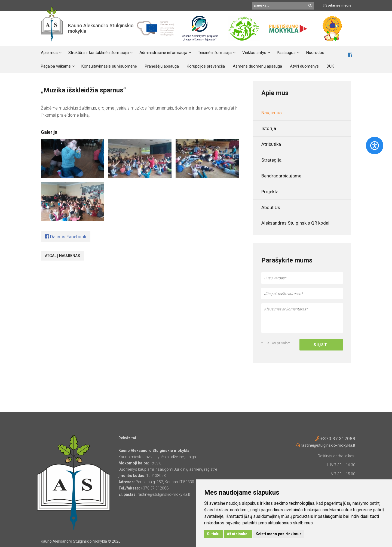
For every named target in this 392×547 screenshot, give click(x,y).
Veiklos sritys (254, 53)
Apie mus (49, 53)
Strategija (271, 160)
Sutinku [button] (214, 534)
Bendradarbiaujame (281, 176)
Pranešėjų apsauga (162, 66)
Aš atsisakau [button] (238, 534)
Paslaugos (286, 53)
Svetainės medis (337, 5)
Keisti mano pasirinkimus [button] (279, 534)
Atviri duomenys (304, 66)
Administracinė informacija (163, 53)
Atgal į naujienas (62, 256)
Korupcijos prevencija (206, 66)
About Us (271, 207)
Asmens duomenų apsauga (257, 66)
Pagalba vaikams (56, 66)
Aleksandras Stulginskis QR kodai (295, 223)
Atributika (271, 144)
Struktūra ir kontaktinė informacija (99, 53)
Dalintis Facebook (66, 237)
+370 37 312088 (335, 439)
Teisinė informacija (215, 53)
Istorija (269, 128)
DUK (330, 66)
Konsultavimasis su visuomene (109, 66)
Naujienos (272, 113)
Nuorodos (315, 53)
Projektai (270, 192)
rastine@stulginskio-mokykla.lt (325, 445)
